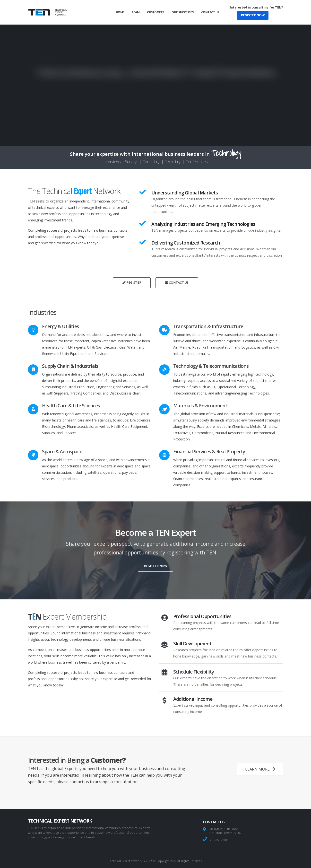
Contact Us (210, 12)
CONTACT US (177, 283)
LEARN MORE (260, 769)
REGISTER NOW (253, 15)
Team (136, 12)
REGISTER (132, 283)
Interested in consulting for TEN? (256, 7)
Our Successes (183, 12)
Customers (156, 12)
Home (120, 12)
